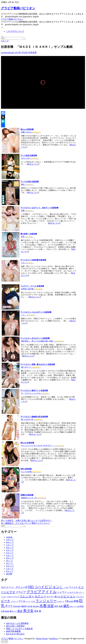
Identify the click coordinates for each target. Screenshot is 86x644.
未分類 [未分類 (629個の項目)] (30, 606)
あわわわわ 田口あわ (15, 634)
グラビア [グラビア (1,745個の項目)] (21, 592)
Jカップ (9, 563)
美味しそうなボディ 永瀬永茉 (19, 629)
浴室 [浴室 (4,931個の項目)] (50, 606)
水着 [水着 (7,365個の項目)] (43, 606)
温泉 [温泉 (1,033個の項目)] (61, 606)
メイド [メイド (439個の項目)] (28, 601)
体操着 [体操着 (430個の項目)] (71, 601)
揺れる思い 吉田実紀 (15, 626)
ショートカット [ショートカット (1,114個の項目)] (75, 592)
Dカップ (10, 548)
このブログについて (15, 31)
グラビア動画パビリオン (18, 8)
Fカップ (10, 553)
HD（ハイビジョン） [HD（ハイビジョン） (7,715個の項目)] (46, 587)
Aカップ (10, 540)
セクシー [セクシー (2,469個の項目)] (40, 596)
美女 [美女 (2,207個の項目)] (20, 611)
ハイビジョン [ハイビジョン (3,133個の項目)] (66, 596)
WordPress (53, 639)
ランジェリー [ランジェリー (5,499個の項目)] (46, 601)
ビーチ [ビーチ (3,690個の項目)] (6, 601)
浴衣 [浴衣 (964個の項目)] (56, 606)
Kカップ (10, 566)
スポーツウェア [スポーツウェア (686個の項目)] (13, 597)
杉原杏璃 (32, 53)
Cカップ (10, 545)
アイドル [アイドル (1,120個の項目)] (73, 587)
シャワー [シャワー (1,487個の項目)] (62, 592)
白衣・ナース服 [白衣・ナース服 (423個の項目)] (75, 607)
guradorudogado (8, 53)
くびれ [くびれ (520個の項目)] (66, 587)
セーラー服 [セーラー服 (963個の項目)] (52, 597)
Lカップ (10, 569)
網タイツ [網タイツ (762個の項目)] (13, 611)
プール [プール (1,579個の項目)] (22, 601)
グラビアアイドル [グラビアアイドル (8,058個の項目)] (42, 592)
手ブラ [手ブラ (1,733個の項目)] (9, 606)
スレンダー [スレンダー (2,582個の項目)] (27, 596)
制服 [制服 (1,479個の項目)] (76, 601)
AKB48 (9, 537)
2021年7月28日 (21, 53)
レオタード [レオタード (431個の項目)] (61, 601)
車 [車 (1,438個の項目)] (40, 611)
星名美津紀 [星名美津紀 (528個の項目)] (17, 606)
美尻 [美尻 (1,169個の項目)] (36, 611)
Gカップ (5, 41)
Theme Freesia (42, 639)
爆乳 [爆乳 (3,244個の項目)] (66, 606)
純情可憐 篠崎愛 (13, 631)
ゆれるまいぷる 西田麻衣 (17, 623)
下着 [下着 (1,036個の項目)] (67, 601)
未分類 (9, 574)
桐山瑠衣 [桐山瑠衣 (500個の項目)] (36, 607)
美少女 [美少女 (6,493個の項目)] (28, 611)
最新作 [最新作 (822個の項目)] (24, 606)
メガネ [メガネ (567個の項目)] (33, 601)
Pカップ (10, 571)
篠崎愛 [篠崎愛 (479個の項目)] (7, 611)
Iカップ (9, 561)
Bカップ (10, 542)
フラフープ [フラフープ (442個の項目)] (14, 601)
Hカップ (10, 558)
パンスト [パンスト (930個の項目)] (80, 597)
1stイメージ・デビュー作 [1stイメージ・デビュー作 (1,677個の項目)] (14, 587)
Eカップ (10, 550)
